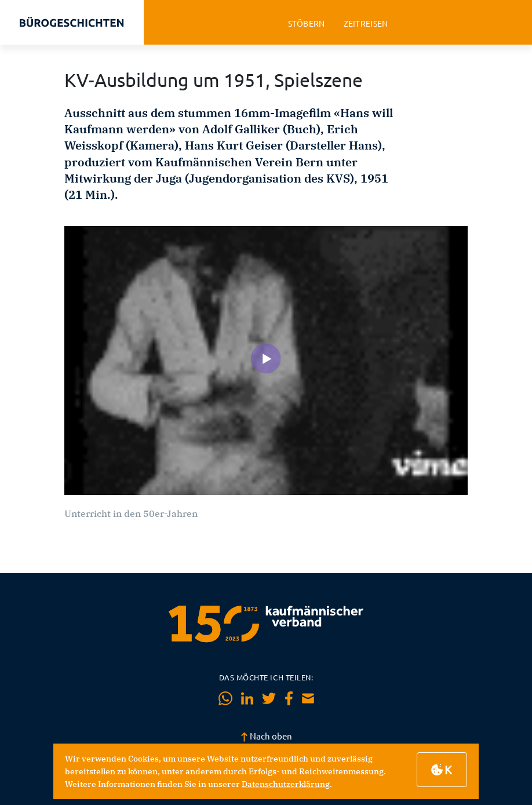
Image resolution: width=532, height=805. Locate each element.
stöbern (307, 23)
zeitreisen (366, 23)
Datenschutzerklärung (286, 784)
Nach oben (266, 736)
